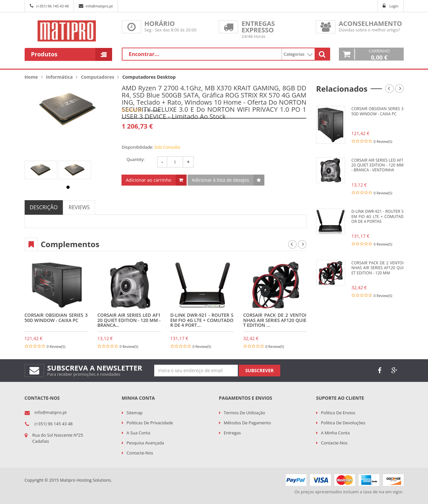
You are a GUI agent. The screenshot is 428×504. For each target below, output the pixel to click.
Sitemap (135, 413)
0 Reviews (152, 110)
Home (31, 77)
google (395, 371)
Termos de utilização (245, 413)
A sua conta (139, 433)
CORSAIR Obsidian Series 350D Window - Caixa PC (56, 317)
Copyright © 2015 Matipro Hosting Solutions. (68, 480)
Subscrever (260, 370)
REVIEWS (79, 207)
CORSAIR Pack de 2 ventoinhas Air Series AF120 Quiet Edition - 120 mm (378, 268)
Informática (59, 77)
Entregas (232, 433)
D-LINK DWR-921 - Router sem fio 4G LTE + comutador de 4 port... (202, 320)
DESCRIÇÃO (44, 207)
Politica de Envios (338, 413)
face (380, 371)
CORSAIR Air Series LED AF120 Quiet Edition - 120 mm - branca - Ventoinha (378, 165)
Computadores (97, 77)
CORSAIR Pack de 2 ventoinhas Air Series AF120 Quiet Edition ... (275, 320)
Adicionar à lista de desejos (220, 180)
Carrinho (379, 54)
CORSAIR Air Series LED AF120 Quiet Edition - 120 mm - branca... (129, 320)
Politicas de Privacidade (150, 423)
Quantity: (135, 159)
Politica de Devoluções (343, 423)
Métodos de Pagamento (248, 423)
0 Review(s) (56, 346)
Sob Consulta (167, 147)
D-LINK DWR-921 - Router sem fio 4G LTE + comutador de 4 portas (378, 216)
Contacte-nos (140, 453)
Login (394, 6)
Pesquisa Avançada (145, 443)
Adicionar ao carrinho (148, 180)
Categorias (298, 54)
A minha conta (335, 433)
